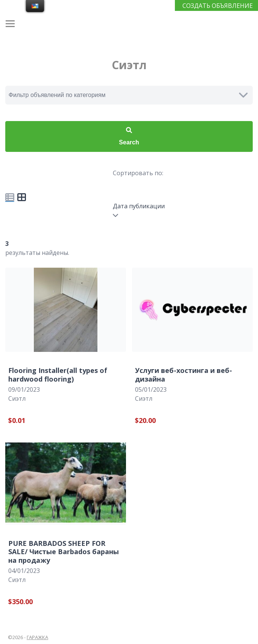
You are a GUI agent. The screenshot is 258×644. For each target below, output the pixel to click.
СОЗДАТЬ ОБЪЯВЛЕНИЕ (218, 6)
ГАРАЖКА (37, 637)
